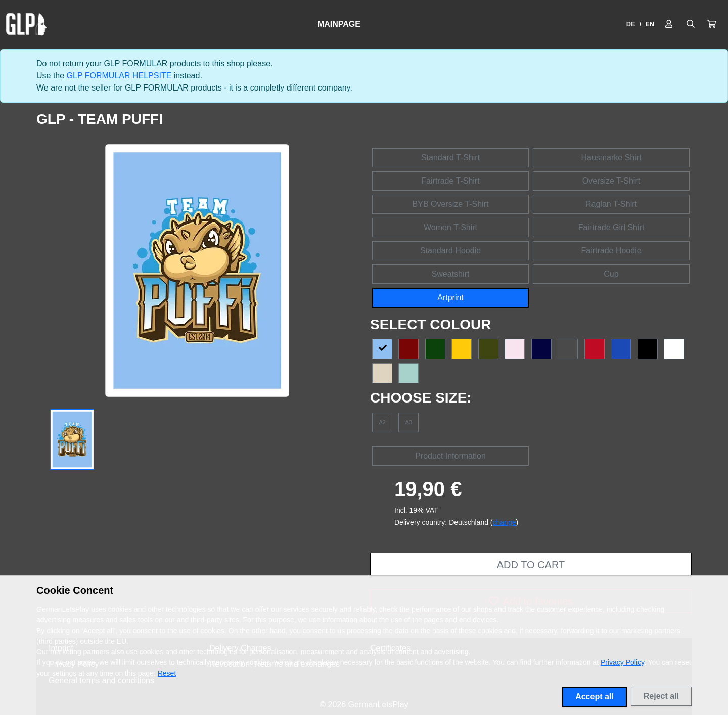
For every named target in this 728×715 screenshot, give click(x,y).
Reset (167, 673)
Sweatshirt (451, 274)
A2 (382, 422)
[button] (711, 24)
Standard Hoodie (450, 251)
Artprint (450, 298)
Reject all (661, 696)
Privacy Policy (622, 662)
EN (650, 24)
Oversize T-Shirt (611, 181)
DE (631, 24)
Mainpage (339, 24)
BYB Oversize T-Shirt (451, 204)
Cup (611, 274)
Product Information (450, 456)
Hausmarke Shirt (611, 158)
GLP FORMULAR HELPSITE (119, 76)
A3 (409, 422)
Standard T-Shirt (450, 158)
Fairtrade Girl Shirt (611, 227)
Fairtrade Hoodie (611, 251)
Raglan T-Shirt (611, 204)
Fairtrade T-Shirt (450, 181)
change (505, 522)
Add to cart (531, 565)
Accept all (595, 697)
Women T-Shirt (450, 227)
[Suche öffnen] (691, 24)
